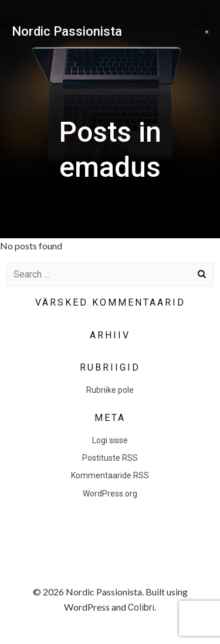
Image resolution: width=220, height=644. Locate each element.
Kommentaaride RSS (110, 475)
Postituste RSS (110, 458)
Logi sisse (110, 440)
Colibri (141, 607)
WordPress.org (110, 494)
